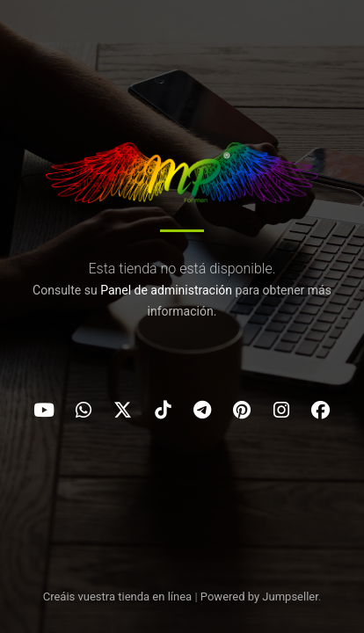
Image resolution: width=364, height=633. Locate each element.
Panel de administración (166, 290)
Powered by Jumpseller (259, 597)
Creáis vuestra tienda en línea (118, 597)
